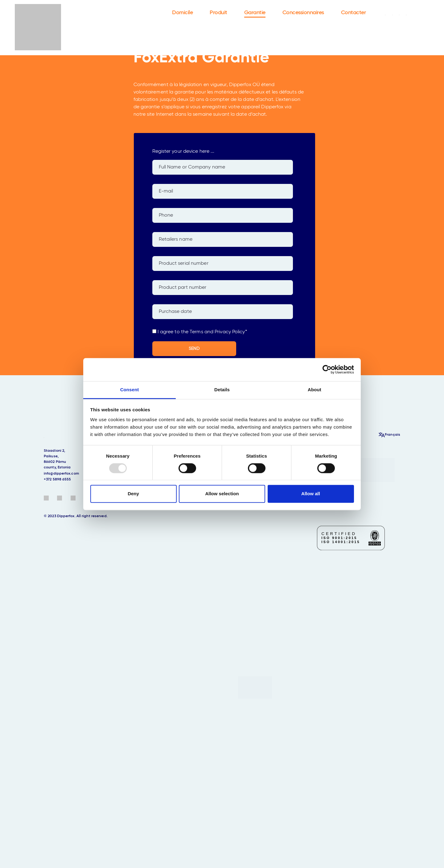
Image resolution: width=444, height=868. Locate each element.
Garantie (255, 13)
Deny (133, 494)
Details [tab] (222, 390)
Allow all (311, 494)
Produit (218, 13)
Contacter (354, 13)
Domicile (182, 13)
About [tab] (314, 390)
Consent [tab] (130, 390)
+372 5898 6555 (57, 480)
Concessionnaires (303, 13)
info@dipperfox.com (61, 474)
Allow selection (222, 494)
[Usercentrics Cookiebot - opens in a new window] (327, 369)
